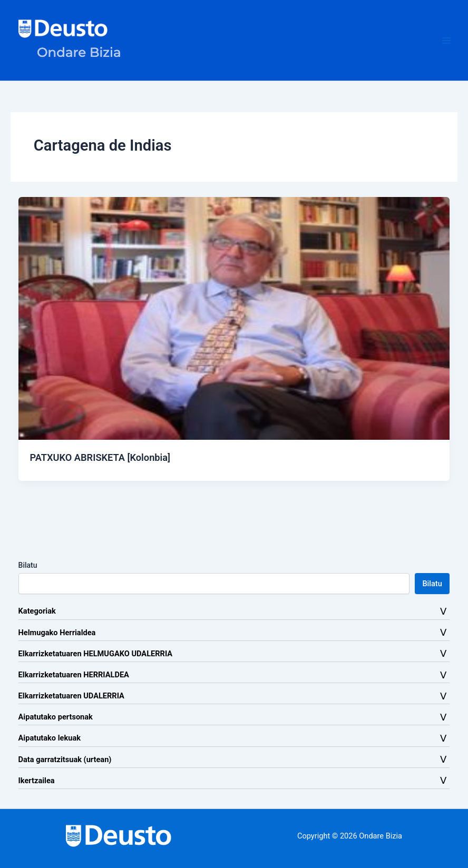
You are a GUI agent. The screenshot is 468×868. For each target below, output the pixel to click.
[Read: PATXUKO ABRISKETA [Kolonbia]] (234, 318)
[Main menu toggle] (446, 41)
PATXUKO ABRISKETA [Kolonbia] (100, 457)
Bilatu (28, 565)
